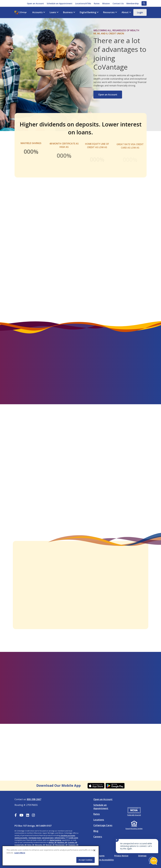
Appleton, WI (62, 842)
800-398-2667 (34, 799)
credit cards (73, 838)
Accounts (37, 12)
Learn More (20, 853)
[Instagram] (33, 816)
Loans (53, 12)
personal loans (48, 838)
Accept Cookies (86, 860)
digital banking (55, 840)
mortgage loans (35, 838)
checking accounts (68, 835)
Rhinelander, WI (61, 845)
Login (140, 12)
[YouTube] (21, 816)
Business (68, 12)
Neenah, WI (50, 845)
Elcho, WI (31, 845)
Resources (109, 12)
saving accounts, (21, 838)
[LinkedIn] (28, 816)
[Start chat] (153, 861)
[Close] (94, 850)
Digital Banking (88, 12)
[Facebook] (16, 816)
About (125, 12)
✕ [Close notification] (117, 840)
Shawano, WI (73, 845)
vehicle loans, (60, 838)
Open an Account (108, 95)
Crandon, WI (72, 842)
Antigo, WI (53, 842)
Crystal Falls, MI (21, 845)
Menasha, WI (40, 845)
